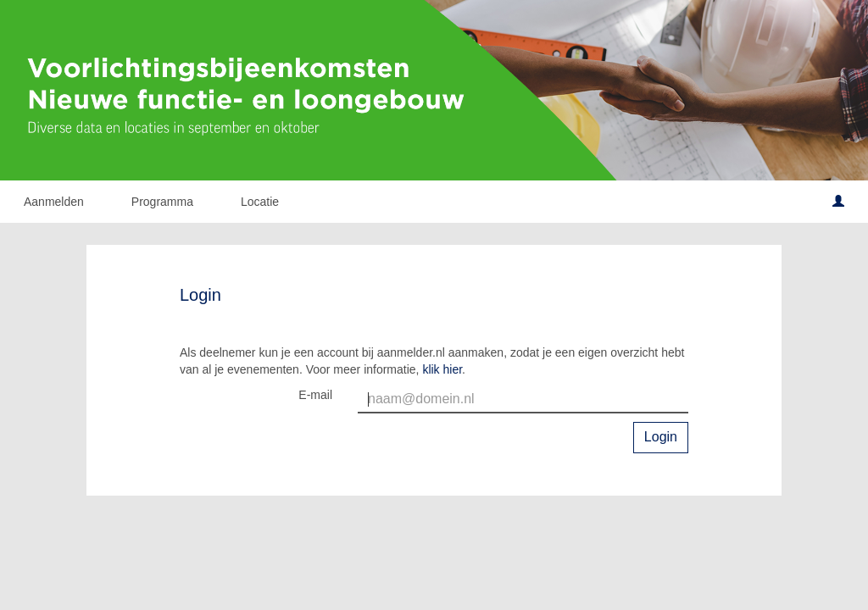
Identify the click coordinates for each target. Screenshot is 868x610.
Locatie (260, 202)
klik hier (442, 369)
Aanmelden (54, 202)
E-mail (315, 395)
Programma (162, 202)
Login (661, 437)
